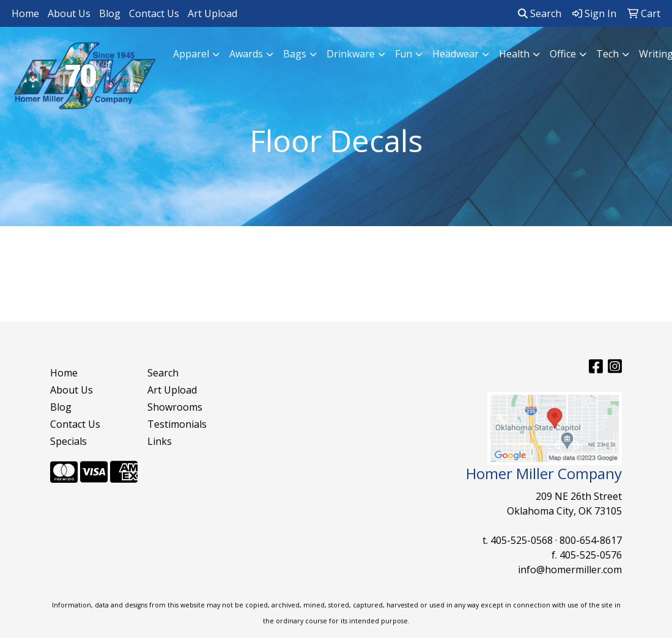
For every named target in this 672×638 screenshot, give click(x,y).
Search (540, 13)
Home (25, 13)
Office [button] (563, 54)
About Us (69, 13)
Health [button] (514, 54)
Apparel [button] (191, 54)
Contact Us (154, 13)
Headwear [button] (456, 54)
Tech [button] (607, 54)
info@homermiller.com (570, 570)
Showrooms (175, 407)
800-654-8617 (591, 540)
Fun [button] (404, 54)
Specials (68, 441)
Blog (110, 13)
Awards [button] (246, 54)
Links (160, 441)
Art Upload (212, 13)
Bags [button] (295, 54)
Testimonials (177, 424)
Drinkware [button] (351, 54)
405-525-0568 (522, 540)
